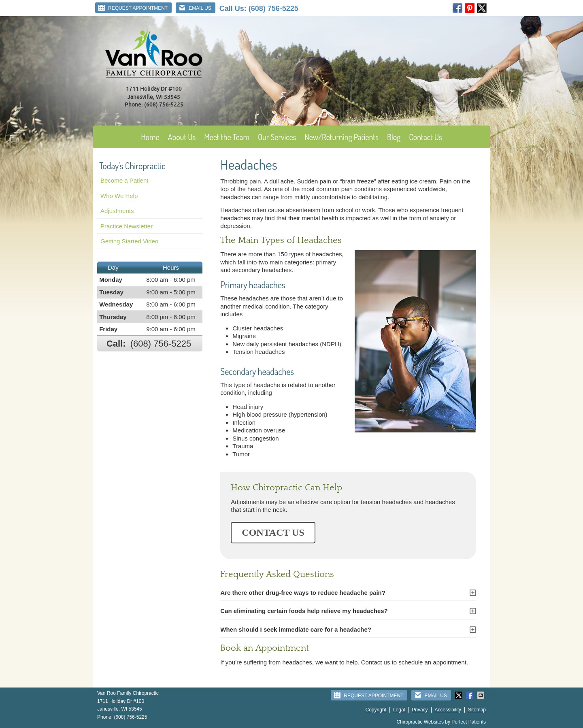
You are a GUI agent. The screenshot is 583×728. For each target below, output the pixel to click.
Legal (399, 710)
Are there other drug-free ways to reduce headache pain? (303, 593)
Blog (394, 137)
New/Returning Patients (342, 137)
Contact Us (425, 137)
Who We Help (119, 196)
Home (150, 137)
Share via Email (481, 695)
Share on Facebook (470, 695)
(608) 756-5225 (273, 9)
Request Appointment (132, 8)
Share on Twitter (460, 695)
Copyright (376, 710)
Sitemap (477, 710)
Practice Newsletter (127, 226)
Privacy (420, 710)
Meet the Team (227, 137)
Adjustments (117, 211)
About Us (182, 137)
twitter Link (482, 8)
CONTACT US (273, 532)
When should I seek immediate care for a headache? (296, 629)
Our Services (277, 137)
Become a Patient (124, 180)
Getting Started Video (129, 241)
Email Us (195, 8)
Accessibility (448, 710)
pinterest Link (470, 8)
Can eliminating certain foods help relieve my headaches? (304, 611)
